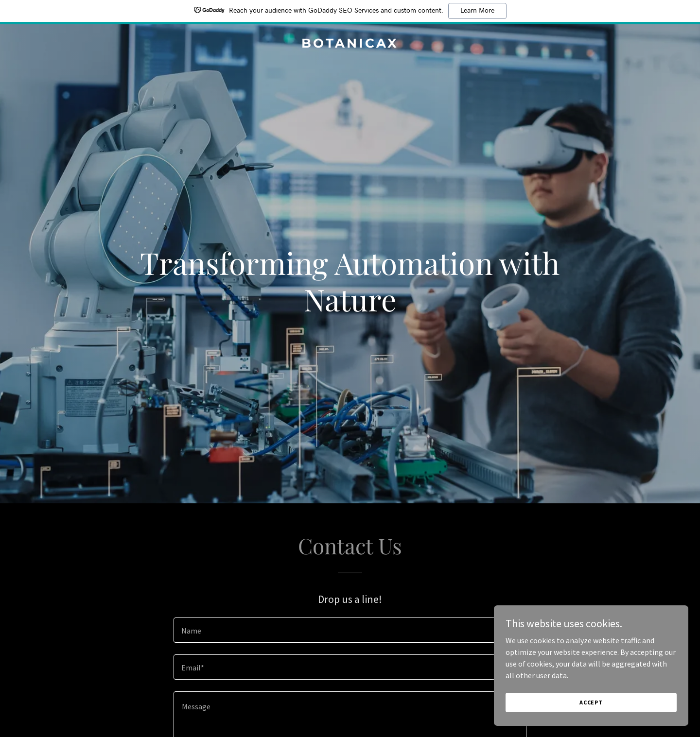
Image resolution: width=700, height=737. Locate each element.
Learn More (477, 11)
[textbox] (350, 630)
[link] (350, 45)
